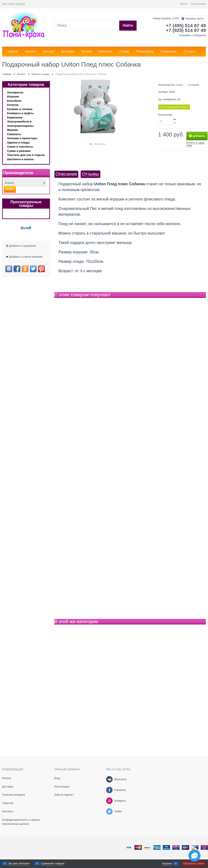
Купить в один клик (195, 144)
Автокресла (15, 92)
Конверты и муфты (20, 113)
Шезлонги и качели (20, 159)
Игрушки (13, 96)
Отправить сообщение (192, 35)
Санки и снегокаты (20, 147)
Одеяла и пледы (18, 143)
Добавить (199, 136)
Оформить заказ (194, 864)
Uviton (180, 85)
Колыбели (14, 101)
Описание (66, 174)
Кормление (15, 117)
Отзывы (91, 174)
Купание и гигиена (20, 109)
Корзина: (194, 19)
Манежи (12, 130)
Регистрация (198, 4)
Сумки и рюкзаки (19, 151)
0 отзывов (194, 85)
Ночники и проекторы (22, 138)
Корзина (167, 864)
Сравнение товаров (53, 864)
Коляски (13, 105)
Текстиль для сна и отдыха (26, 155)
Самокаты (14, 134)
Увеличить (100, 144)
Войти (184, 4)
